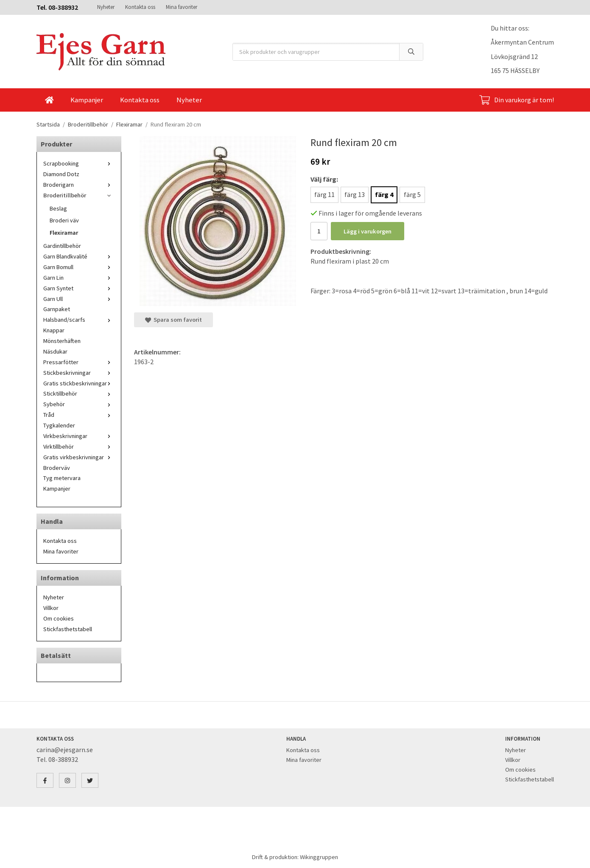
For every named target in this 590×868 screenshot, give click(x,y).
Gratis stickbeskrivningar (79, 383)
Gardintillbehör (62, 246)
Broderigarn (79, 185)
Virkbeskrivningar (79, 436)
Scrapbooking (79, 163)
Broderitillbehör (79, 195)
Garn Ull (79, 299)
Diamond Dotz (61, 174)
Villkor (51, 608)
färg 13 (355, 194)
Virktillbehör (79, 447)
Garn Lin (79, 278)
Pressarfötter (79, 362)
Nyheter (106, 7)
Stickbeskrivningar (79, 373)
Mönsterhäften (62, 341)
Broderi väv (64, 220)
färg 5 (412, 194)
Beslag (58, 208)
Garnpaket (57, 309)
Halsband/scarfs (79, 320)
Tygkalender (59, 425)
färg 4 (384, 194)
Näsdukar (55, 351)
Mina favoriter (182, 7)
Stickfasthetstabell (68, 629)
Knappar (54, 330)
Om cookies (59, 618)
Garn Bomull (79, 267)
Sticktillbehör (79, 393)
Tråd (79, 415)
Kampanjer (87, 100)
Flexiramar (64, 233)
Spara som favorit (173, 320)
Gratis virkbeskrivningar (79, 457)
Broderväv (57, 468)
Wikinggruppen (319, 857)
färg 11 (324, 194)
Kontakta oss (140, 7)
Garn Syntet (79, 288)
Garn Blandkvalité (79, 256)
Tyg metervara (62, 478)
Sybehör (79, 404)
